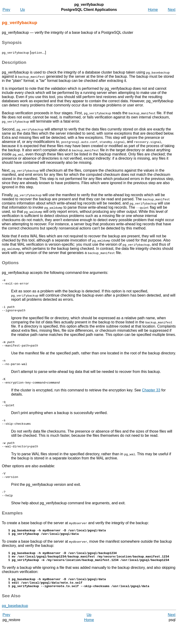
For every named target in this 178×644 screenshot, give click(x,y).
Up (22, 10)
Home (153, 10)
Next (172, 10)
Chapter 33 (151, 397)
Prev (6, 10)
